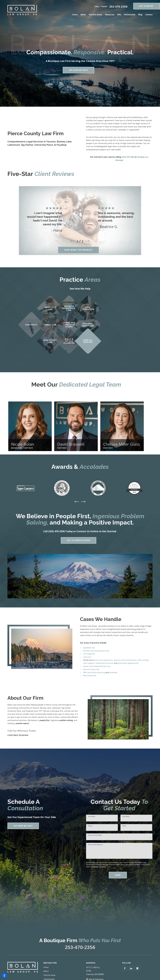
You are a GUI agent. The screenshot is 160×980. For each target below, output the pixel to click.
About (46, 971)
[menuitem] (76, 15)
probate (113, 672)
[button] (4, 976)
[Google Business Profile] (137, 968)
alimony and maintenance (125, 660)
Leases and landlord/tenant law (97, 666)
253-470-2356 (118, 6)
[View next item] (87, 241)
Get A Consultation (79, 540)
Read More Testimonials (78, 250)
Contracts (87, 657)
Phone (90, 826)
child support (89, 663)
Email (124, 826)
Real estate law (90, 675)
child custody (143, 660)
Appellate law (89, 648)
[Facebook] (125, 968)
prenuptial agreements (128, 663)
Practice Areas (49, 975)
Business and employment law (96, 651)
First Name (92, 817)
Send (118, 875)
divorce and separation (103, 660)
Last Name (126, 817)
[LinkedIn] (131, 968)
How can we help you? (95, 845)
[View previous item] (73, 241)
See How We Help (78, 70)
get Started (146, 6)
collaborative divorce (104, 663)
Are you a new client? (95, 835)
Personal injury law (91, 669)
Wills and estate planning (94, 672)
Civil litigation (89, 654)
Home (46, 967)
